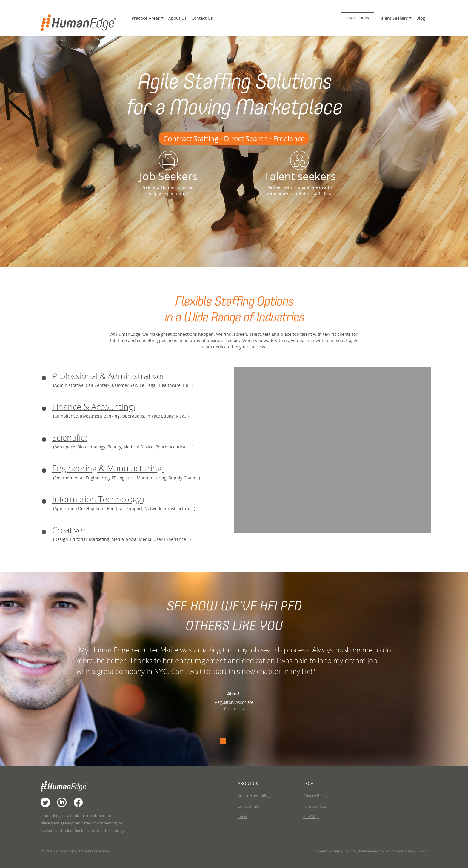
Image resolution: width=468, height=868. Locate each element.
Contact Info (249, 806)
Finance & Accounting (94, 407)
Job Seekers (168, 167)
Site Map (311, 817)
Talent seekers (300, 167)
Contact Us (202, 18)
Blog (421, 18)
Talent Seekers (393, 18)
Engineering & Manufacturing (108, 468)
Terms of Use (315, 806)
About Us (177, 18)
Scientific (69, 437)
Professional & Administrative (108, 376)
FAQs (242, 817)
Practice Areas (146, 18)
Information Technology (98, 499)
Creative (68, 530)
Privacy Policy (315, 796)
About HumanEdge (255, 796)
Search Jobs (357, 18)
